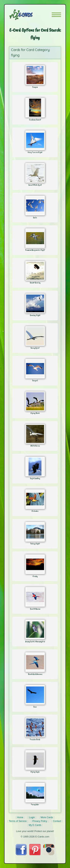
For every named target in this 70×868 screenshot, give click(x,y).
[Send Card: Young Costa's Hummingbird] (35, 629)
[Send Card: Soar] (35, 695)
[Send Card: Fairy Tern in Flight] (35, 140)
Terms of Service (18, 821)
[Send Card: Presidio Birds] (35, 727)
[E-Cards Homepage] (28, 15)
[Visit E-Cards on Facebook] (21, 854)
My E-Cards (35, 825)
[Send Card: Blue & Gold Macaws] (35, 662)
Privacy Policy (40, 821)
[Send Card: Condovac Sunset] (35, 108)
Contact (57, 821)
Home (20, 817)
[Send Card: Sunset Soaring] (35, 271)
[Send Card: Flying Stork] (35, 401)
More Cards (47, 817)
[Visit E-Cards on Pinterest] (35, 854)
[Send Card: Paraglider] (35, 793)
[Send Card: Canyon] (35, 75)
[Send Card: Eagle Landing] (35, 467)
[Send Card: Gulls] (35, 206)
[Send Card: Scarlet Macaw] (35, 597)
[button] (56, 15)
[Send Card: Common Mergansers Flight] (35, 238)
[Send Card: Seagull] (35, 369)
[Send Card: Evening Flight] (35, 303)
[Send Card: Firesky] (35, 564)
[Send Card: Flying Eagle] (35, 760)
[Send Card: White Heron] (35, 434)
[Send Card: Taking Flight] (35, 532)
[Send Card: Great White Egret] (35, 173)
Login (32, 817)
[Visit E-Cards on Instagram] (49, 854)
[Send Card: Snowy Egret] (35, 336)
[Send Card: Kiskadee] (35, 499)
